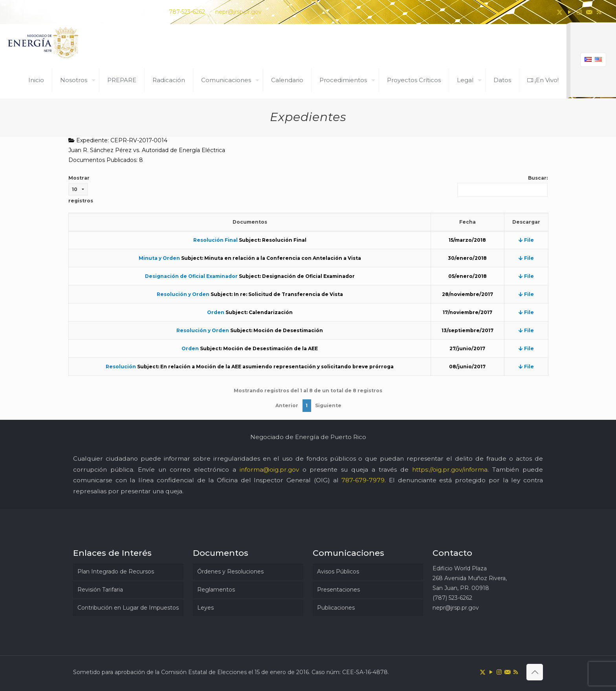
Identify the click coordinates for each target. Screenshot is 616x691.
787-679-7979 (363, 480)
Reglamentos (216, 590)
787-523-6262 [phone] (187, 12)
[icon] (589, 12)
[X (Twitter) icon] (560, 12)
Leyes (205, 608)
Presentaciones (338, 590)
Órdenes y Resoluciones (230, 572)
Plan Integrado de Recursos (116, 572)
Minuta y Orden (159, 258)
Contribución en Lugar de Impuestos (128, 608)
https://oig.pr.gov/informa (450, 470)
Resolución (121, 367)
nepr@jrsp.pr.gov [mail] (238, 12)
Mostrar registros (81, 189)
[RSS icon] (599, 12)
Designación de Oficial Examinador (191, 276)
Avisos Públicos (338, 572)
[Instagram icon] (579, 12)
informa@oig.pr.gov (269, 470)
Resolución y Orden (183, 294)
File (526, 240)
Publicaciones (336, 608)
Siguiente (328, 405)
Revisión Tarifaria (100, 590)
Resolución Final (215, 240)
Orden (216, 312)
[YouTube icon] (569, 12)
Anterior (287, 405)
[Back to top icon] (535, 672)
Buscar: (502, 186)
